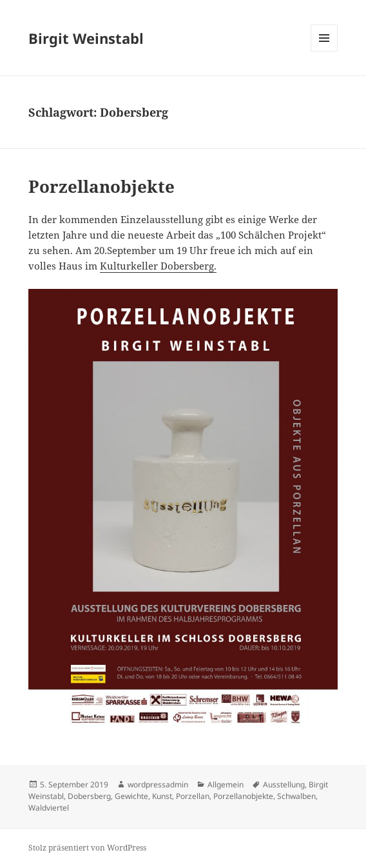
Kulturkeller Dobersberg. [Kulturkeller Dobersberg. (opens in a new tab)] (158, 266)
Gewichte (131, 796)
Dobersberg (89, 796)
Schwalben (296, 796)
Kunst (162, 796)
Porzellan (193, 796)
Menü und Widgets (324, 51)
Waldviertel (49, 808)
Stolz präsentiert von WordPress (87, 848)
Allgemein (226, 784)
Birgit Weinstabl (86, 38)
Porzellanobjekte (101, 186)
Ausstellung (284, 784)
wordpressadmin (158, 784)
